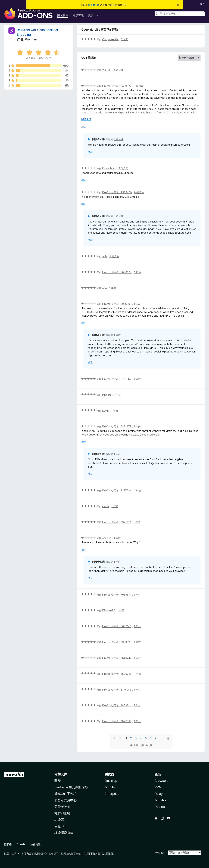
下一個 (165, 738)
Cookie (21, 844)
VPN (158, 787)
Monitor (160, 800)
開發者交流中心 (65, 800)
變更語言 (160, 853)
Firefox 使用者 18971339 (117, 522)
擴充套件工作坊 (65, 794)
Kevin (105, 411)
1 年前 (137, 272)
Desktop (111, 781)
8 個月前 (139, 192)
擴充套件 (63, 15)
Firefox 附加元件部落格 (71, 787)
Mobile (110, 787)
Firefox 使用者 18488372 (117, 86)
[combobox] (180, 14)
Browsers (161, 781)
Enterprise (112, 794)
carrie (106, 506)
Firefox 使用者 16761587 (117, 379)
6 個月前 (139, 86)
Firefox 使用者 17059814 (117, 595)
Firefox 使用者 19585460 (117, 192)
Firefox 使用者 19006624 (117, 272)
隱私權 (8, 844)
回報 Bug (61, 826)
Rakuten (31, 39)
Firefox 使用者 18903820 (117, 642)
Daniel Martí (109, 168)
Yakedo (107, 70)
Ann (104, 288)
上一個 (117, 738)
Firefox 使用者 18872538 (117, 721)
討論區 (59, 820)
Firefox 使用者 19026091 (117, 304)
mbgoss (107, 395)
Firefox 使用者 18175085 (117, 690)
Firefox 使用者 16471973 (117, 426)
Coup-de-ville (110, 39)
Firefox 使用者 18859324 (117, 705)
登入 (202, 4)
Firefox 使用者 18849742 (117, 658)
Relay (159, 794)
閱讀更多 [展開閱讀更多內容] (86, 119)
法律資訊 (36, 844)
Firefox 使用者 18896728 (117, 674)
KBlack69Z (109, 610)
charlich (107, 538)
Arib (105, 256)
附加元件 (61, 774)
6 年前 (125, 39)
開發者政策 (62, 807)
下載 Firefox (92, 5)
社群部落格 (62, 813)
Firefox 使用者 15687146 (117, 626)
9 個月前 (114, 256)
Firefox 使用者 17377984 (117, 490)
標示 (84, 127)
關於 (58, 781)
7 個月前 (123, 168)
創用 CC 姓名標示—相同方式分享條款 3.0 (62, 853)
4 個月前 (119, 70)
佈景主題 (78, 15)
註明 (14, 853)
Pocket (160, 807)
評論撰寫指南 (64, 833)
